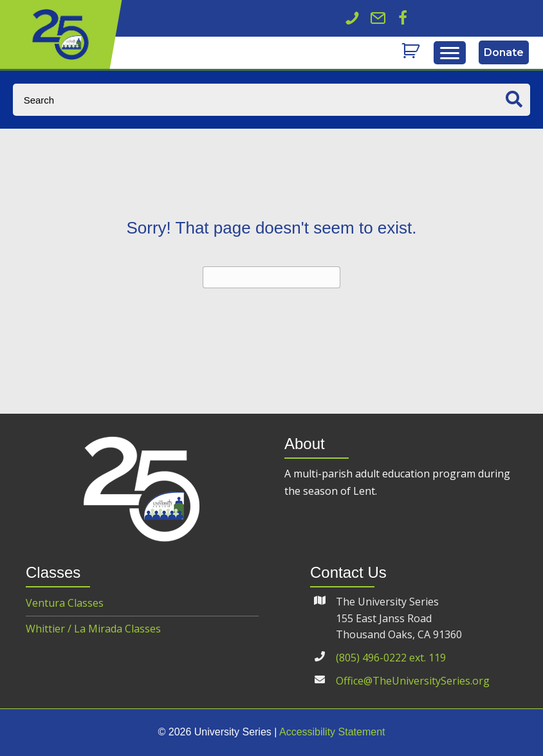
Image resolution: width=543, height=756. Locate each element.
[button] (403, 18)
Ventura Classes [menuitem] (65, 603)
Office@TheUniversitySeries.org (413, 681)
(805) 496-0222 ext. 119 (391, 658)
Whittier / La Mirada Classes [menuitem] (93, 629)
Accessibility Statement (332, 732)
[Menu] (450, 53)
